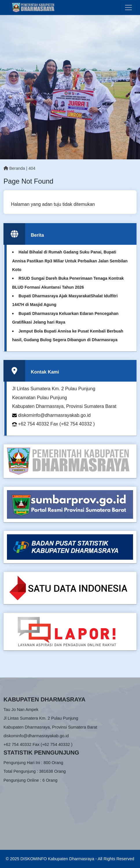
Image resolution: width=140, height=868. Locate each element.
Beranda (14, 168)
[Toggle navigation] (128, 8)
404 (32, 168)
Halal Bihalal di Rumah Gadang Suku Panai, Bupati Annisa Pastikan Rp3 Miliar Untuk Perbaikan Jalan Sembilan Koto (70, 261)
